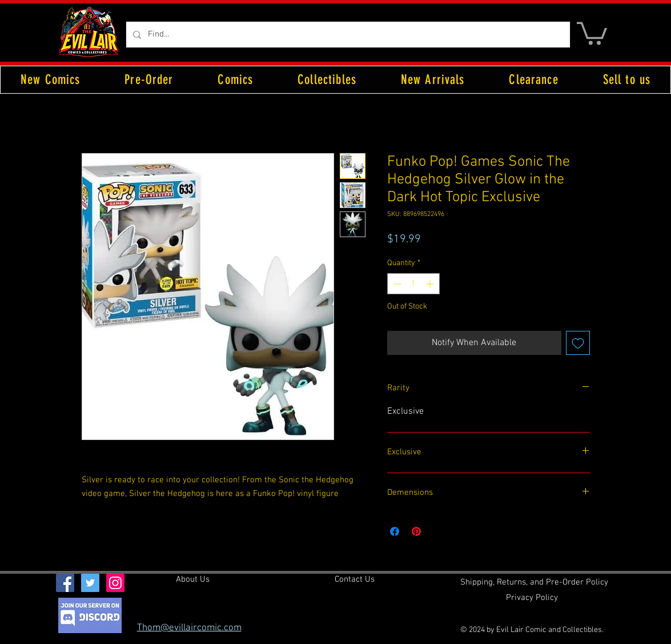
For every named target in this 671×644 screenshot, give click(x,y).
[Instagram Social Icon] (115, 583)
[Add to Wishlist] (578, 343)
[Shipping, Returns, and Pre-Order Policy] (534, 582)
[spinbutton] (413, 284)
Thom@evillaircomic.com (189, 628)
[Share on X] (438, 531)
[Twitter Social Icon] (90, 583)
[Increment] (431, 284)
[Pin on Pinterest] (416, 531)
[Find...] (347, 35)
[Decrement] (396, 284)
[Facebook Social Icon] (65, 583)
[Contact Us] (355, 579)
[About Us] (193, 579)
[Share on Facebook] (395, 531)
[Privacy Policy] (532, 598)
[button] (592, 32)
